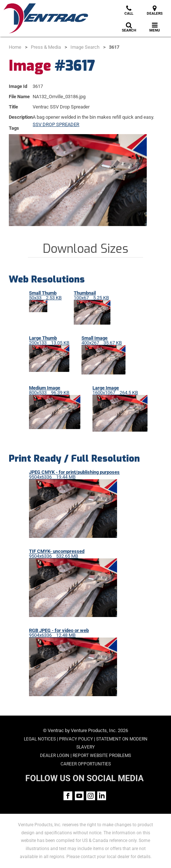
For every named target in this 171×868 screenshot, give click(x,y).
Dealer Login (55, 756)
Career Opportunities (86, 764)
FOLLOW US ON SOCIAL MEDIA (84, 778)
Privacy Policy (76, 739)
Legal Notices (40, 739)
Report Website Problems (102, 756)
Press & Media (46, 47)
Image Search (85, 47)
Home (15, 47)
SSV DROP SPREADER (56, 124)
